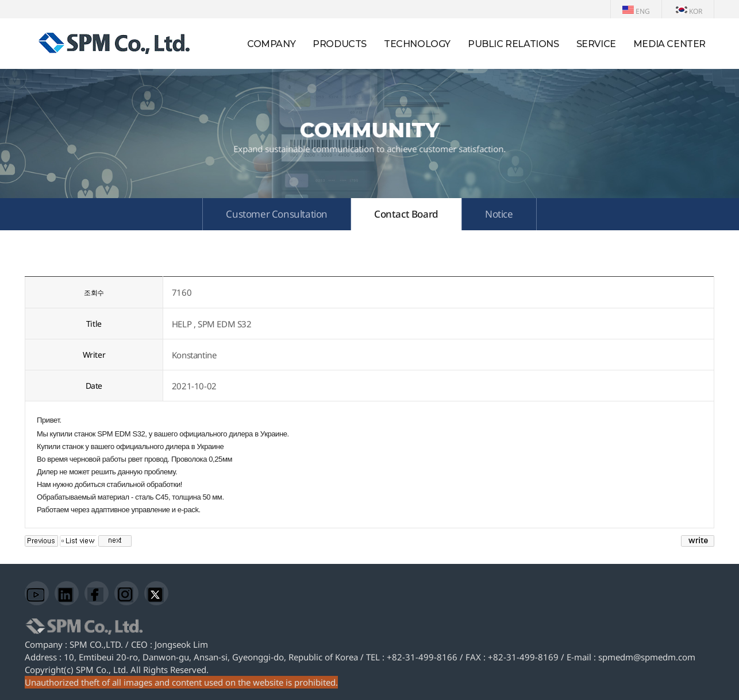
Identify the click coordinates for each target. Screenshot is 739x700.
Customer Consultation (277, 214)
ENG (636, 11)
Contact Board (406, 214)
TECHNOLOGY (417, 44)
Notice (499, 214)
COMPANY (271, 44)
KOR (689, 11)
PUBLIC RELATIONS (513, 44)
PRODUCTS (340, 44)
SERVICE (596, 44)
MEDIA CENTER (669, 44)
